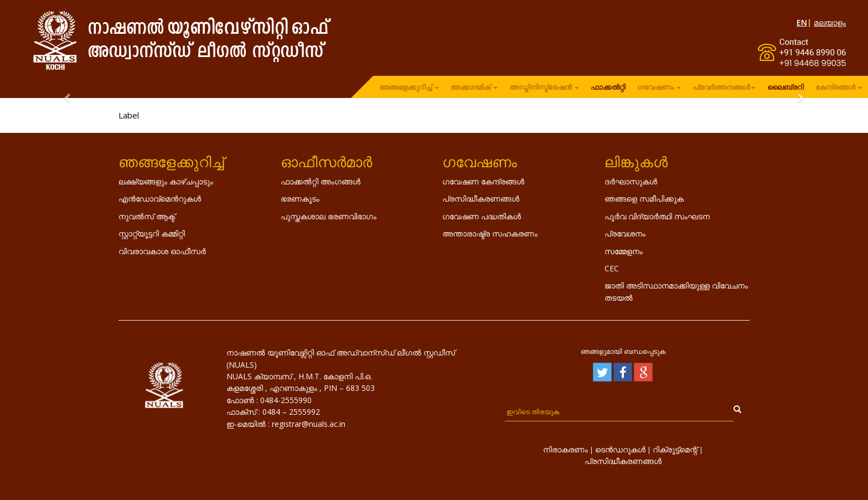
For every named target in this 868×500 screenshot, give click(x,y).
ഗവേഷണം (659, 87)
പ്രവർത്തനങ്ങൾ (724, 87)
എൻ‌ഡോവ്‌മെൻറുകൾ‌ (160, 199)
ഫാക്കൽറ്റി (608, 87)
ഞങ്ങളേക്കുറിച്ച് (409, 87)
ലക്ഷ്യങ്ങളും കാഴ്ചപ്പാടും (166, 181)
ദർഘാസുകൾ (631, 181)
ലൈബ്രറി (786, 87)
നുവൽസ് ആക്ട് (147, 216)
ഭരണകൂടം (300, 199)
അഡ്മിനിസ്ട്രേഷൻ (544, 87)
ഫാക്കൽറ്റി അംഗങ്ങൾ (321, 181)
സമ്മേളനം (624, 251)
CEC (612, 268)
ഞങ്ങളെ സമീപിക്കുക (644, 199)
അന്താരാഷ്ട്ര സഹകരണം (490, 233)
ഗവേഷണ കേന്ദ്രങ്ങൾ (483, 181)
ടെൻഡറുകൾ (620, 449)
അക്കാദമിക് (474, 87)
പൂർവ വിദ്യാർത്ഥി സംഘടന (657, 216)
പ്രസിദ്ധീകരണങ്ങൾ (481, 199)
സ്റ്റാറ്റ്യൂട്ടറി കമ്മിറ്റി (152, 233)
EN (802, 22)
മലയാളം (830, 22)
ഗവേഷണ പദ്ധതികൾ (482, 216)
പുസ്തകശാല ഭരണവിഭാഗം (329, 216)
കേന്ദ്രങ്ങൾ (839, 87)
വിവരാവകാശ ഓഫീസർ (162, 251)
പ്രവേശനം (625, 233)
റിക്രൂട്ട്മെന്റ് (675, 449)
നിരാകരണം (565, 449)
